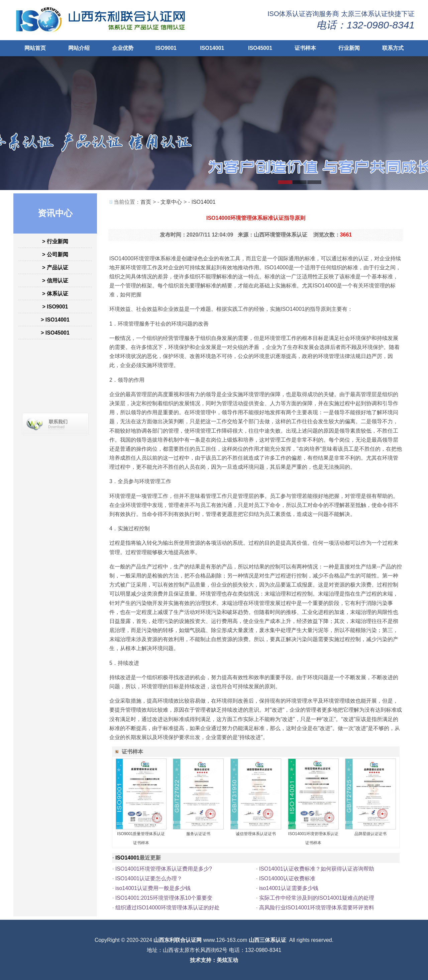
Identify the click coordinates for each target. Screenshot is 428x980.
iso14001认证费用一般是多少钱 (153, 888)
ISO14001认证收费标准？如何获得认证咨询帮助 (317, 869)
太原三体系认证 (364, 14)
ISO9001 (166, 48)
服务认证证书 (198, 834)
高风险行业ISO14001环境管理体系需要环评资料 (317, 908)
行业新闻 (349, 48)
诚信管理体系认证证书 (256, 834)
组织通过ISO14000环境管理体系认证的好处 (168, 908)
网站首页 (35, 48)
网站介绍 (79, 48)
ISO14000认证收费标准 (287, 878)
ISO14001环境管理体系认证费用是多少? (164, 869)
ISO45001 (260, 48)
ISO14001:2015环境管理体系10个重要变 (164, 898)
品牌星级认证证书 (370, 834)
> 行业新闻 (55, 241)
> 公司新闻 (55, 254)
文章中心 (171, 202)
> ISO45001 (55, 333)
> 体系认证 (55, 294)
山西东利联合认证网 (178, 940)
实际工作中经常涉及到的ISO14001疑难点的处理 (317, 898)
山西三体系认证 (267, 940)
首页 (146, 202)
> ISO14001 (55, 320)
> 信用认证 (55, 281)
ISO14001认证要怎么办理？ (149, 878)
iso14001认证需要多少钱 (289, 888)
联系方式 (393, 48)
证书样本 (305, 48)
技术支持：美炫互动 (214, 960)
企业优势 (123, 48)
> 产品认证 (55, 268)
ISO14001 (212, 48)
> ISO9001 (55, 307)
